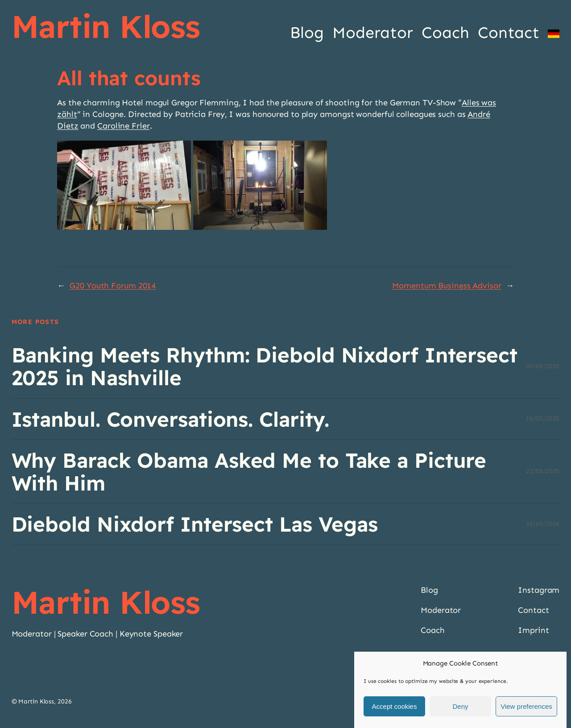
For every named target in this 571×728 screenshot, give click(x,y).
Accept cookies (395, 708)
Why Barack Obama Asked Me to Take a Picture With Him (249, 472)
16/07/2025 (543, 418)
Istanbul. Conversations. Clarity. (171, 419)
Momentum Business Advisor (447, 286)
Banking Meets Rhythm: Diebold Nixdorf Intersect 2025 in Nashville (265, 366)
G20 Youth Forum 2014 (113, 286)
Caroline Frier (124, 126)
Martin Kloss (106, 26)
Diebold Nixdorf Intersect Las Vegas (195, 524)
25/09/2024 (543, 524)
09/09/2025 (543, 366)
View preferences (526, 708)
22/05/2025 (543, 471)
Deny (460, 708)
